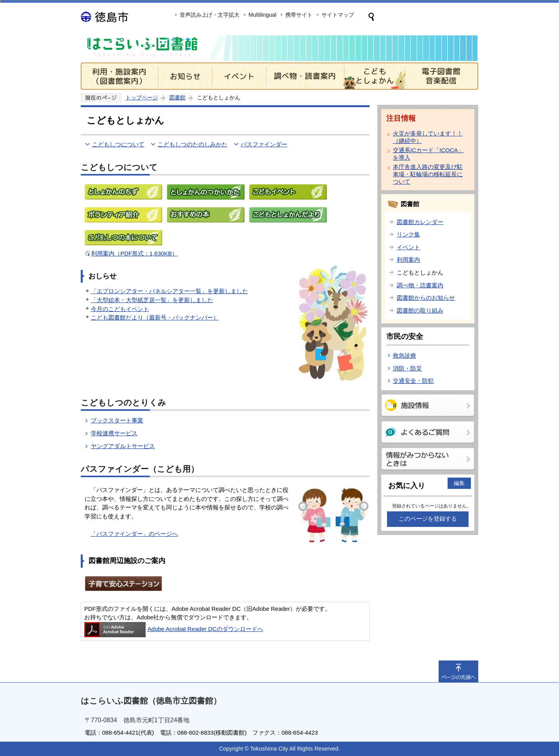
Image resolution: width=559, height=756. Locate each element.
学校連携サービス (114, 433)
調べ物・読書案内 (420, 285)
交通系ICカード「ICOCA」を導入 (428, 154)
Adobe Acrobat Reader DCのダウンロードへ (174, 629)
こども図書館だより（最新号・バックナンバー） (155, 317)
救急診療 (404, 355)
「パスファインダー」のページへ (134, 534)
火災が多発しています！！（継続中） (428, 137)
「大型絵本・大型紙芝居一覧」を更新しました (152, 300)
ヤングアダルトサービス (123, 446)
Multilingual (262, 15)
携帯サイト (299, 15)
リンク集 (408, 234)
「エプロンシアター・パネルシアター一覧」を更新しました (169, 291)
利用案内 (408, 260)
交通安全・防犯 (413, 381)
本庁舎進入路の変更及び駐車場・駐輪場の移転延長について (428, 174)
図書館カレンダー (420, 222)
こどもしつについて (118, 144)
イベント (408, 247)
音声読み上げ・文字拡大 (210, 15)
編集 (459, 483)
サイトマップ (338, 15)
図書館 (177, 97)
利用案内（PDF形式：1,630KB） (135, 253)
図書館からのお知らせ (426, 298)
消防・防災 (407, 368)
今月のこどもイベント (120, 309)
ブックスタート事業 (117, 420)
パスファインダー (264, 144)
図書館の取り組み (420, 310)
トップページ (142, 97)
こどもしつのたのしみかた (193, 144)
